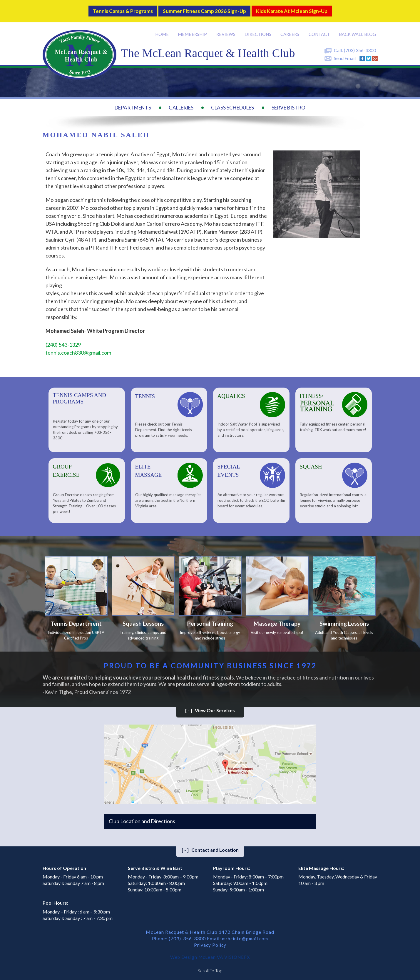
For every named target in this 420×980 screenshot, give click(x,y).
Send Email (345, 55)
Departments (133, 104)
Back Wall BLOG (358, 31)
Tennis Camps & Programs (111, 9)
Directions (259, 31)
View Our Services (210, 708)
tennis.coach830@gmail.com (78, 349)
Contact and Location (210, 847)
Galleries (181, 104)
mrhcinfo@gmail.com (245, 936)
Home (163, 31)
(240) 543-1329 (63, 341)
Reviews (227, 31)
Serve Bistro (288, 104)
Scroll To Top (210, 968)
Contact (320, 31)
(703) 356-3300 (360, 47)
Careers (291, 31)
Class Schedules (232, 104)
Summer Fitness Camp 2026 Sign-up (204, 9)
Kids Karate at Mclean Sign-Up (303, 9)
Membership (193, 31)
